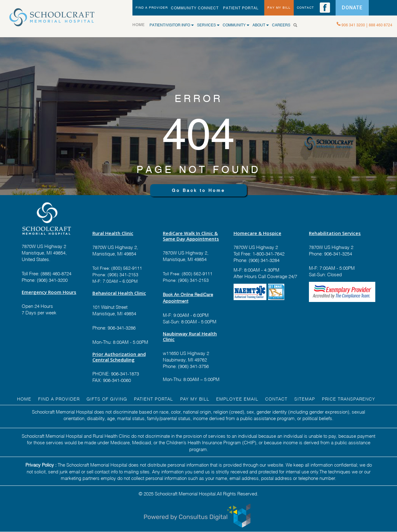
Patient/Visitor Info (172, 25)
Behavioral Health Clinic (119, 293)
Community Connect (195, 8)
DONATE (352, 8)
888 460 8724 (381, 25)
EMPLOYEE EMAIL (237, 399)
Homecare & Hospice (257, 233)
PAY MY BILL (279, 8)
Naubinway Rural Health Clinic (190, 336)
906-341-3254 (337, 253)
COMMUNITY (236, 25)
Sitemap (305, 399)
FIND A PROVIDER (152, 8)
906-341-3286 (122, 327)
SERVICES (208, 25)
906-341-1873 (125, 373)
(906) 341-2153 (122, 274)
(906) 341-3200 (52, 280)
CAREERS (281, 25)
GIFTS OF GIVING (107, 399)
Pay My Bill (195, 399)
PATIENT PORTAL (241, 8)
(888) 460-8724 (56, 273)
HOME (141, 24)
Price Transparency (349, 399)
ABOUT (261, 25)
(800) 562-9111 (127, 268)
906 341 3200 (353, 25)
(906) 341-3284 (263, 260)
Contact (276, 399)
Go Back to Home (198, 190)
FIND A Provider (59, 399)
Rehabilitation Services (335, 233)
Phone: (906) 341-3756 (186, 366)
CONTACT (305, 8)
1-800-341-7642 (268, 253)
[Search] (298, 25)
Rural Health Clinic (113, 233)
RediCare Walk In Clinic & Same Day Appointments (191, 236)
